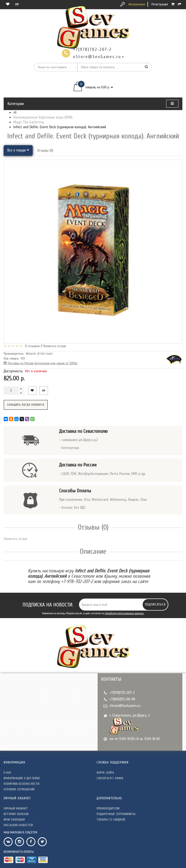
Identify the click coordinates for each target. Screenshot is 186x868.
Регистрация (160, 4)
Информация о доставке (22, 778)
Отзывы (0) (45, 150)
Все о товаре (18, 150)
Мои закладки (14, 819)
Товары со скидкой (111, 819)
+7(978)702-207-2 (122, 693)
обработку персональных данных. (124, 613)
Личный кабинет (16, 808)
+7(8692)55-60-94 (122, 699)
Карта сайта (105, 773)
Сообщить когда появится (26, 405)
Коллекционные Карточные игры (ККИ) (43, 117)
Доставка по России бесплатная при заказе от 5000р (43, 363)
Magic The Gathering (29, 122)
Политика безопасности (22, 784)
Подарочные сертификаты (116, 814)
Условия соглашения (19, 789)
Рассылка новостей (18, 825)
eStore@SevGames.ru (125, 706)
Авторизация (137, 4)
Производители (108, 808)
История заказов (16, 814)
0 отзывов (31, 346)
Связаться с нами (110, 778)
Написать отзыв (54, 346)
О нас (8, 773)
